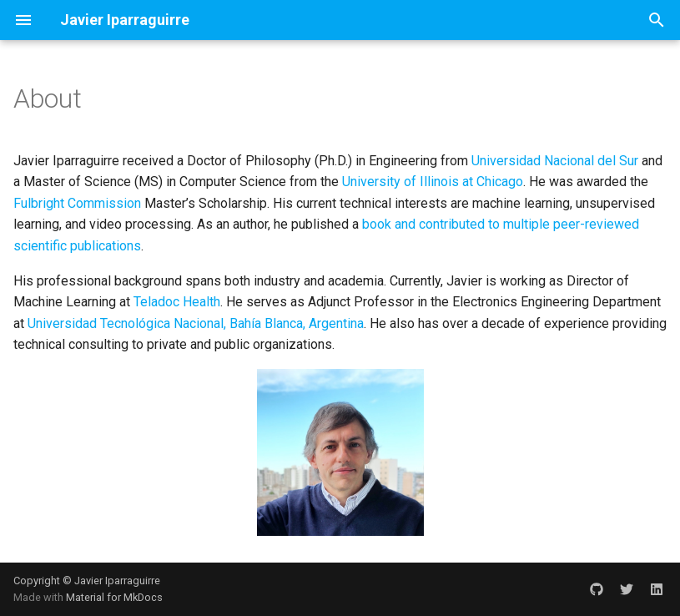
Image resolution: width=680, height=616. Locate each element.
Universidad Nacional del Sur (555, 161)
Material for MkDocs (114, 597)
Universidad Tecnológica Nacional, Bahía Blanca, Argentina (196, 323)
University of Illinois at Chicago (433, 182)
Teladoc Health (177, 302)
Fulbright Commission (77, 203)
